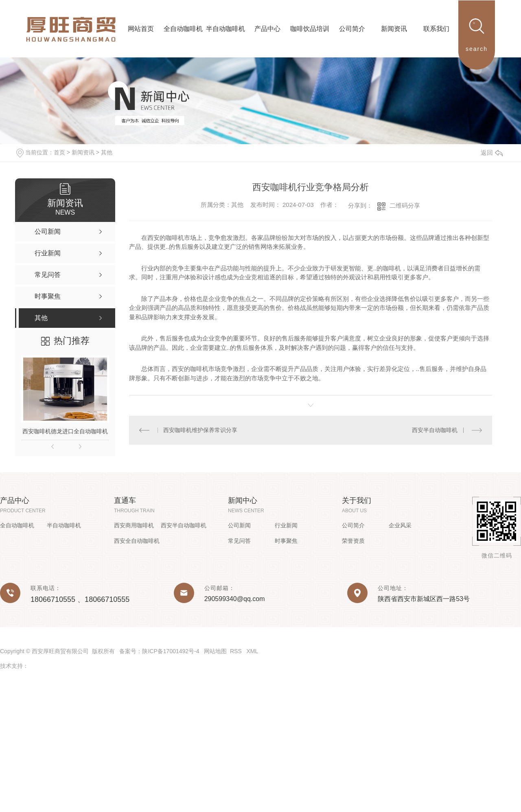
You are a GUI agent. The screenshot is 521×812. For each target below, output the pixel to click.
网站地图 (215, 651)
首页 (59, 152)
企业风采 (400, 525)
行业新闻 (286, 525)
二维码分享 (405, 205)
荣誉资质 (353, 541)
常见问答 (239, 541)
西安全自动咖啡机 (137, 541)
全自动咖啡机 (17, 525)
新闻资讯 (83, 152)
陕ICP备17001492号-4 (171, 651)
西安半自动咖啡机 (435, 430)
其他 (107, 152)
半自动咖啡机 (64, 525)
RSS (237, 651)
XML (252, 651)
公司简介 (353, 525)
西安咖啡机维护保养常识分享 (200, 430)
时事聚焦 (286, 541)
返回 (492, 153)
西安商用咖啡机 (134, 525)
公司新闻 (239, 525)
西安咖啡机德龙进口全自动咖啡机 (65, 431)
